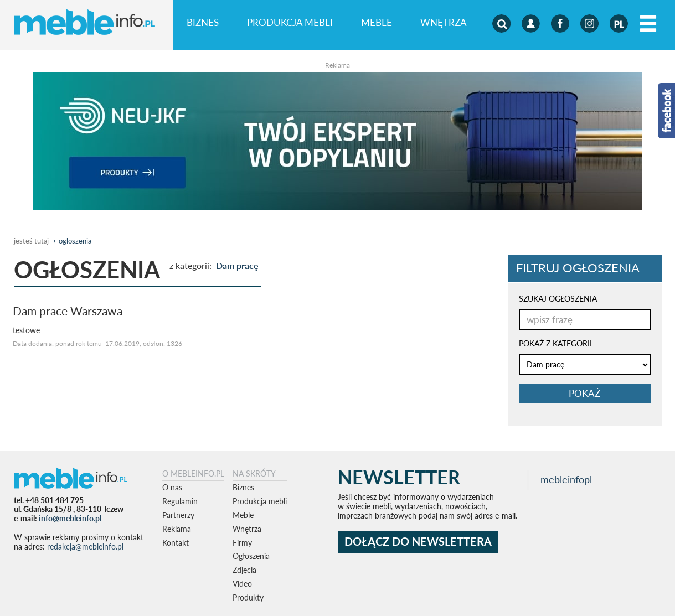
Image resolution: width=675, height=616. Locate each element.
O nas (172, 487)
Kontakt (176, 543)
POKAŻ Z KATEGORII (555, 343)
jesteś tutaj (31, 241)
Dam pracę (237, 265)
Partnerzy (178, 515)
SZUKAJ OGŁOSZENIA (558, 299)
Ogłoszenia (251, 556)
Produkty (248, 597)
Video (242, 584)
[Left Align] (648, 24)
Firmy (242, 543)
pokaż (584, 393)
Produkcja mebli (290, 23)
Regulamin (180, 501)
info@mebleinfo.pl (70, 518)
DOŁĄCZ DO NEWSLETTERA (418, 542)
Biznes (203, 23)
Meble (377, 23)
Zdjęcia (244, 570)
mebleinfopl (566, 480)
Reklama (177, 529)
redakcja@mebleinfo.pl (85, 547)
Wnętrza (444, 23)
